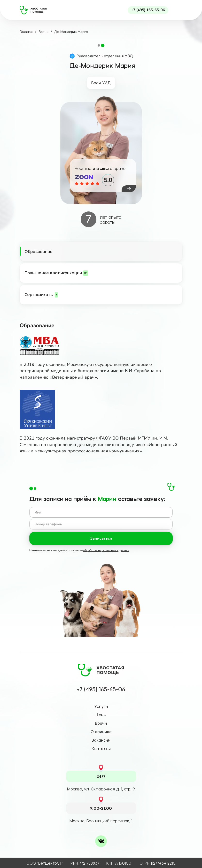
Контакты (101, 749)
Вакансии (101, 740)
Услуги (101, 706)
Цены (101, 715)
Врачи (101, 723)
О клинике (101, 732)
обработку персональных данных (106, 550)
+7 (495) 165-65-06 (148, 10)
